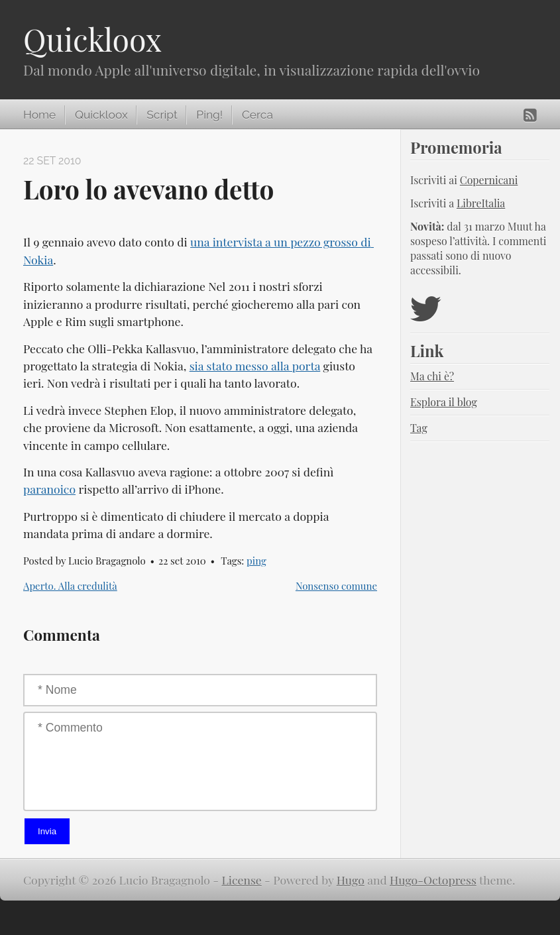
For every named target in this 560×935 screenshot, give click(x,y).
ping (256, 561)
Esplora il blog (444, 402)
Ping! (209, 115)
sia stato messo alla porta (255, 365)
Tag (419, 428)
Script (162, 115)
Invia (47, 831)
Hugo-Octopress (433, 880)
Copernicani (489, 180)
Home (39, 115)
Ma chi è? (432, 376)
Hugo (351, 880)
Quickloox (92, 39)
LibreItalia (481, 203)
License (242, 880)
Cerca (257, 115)
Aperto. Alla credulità (70, 586)
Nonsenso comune (336, 586)
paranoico (49, 489)
